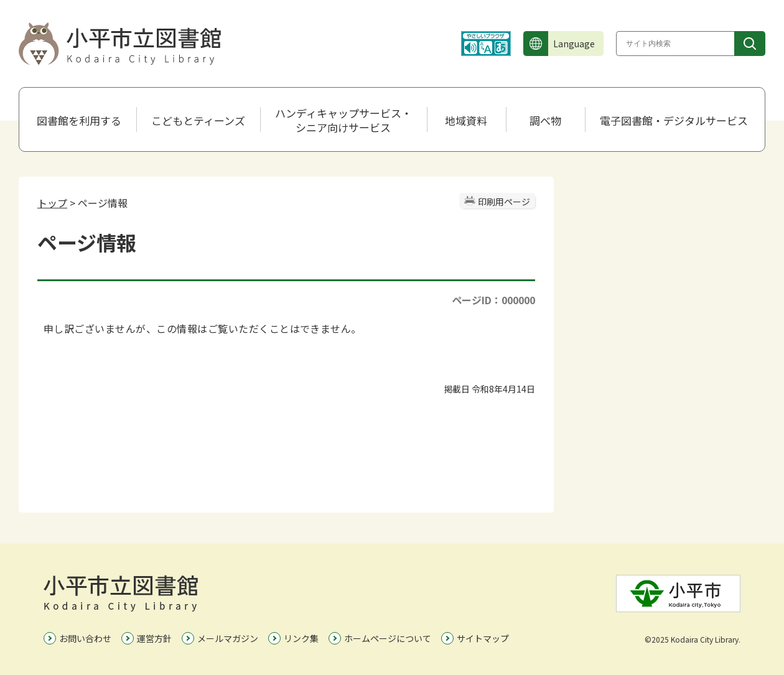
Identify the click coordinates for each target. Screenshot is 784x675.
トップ (52, 203)
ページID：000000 (493, 300)
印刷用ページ (504, 202)
